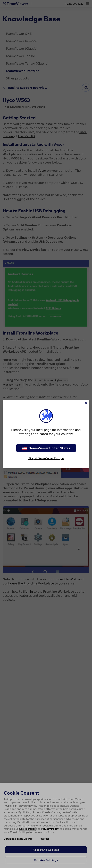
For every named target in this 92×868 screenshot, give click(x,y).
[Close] (86, 403)
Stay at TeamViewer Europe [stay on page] (46, 458)
